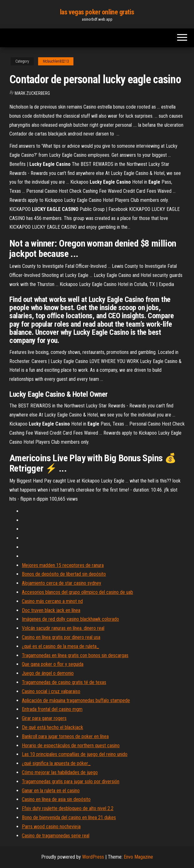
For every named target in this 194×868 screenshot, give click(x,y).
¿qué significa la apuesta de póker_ (56, 763)
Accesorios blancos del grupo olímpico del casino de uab (77, 592)
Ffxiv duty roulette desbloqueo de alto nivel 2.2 (68, 808)
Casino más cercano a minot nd (52, 601)
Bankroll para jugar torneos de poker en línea (65, 736)
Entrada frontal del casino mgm (52, 709)
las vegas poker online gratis (97, 12)
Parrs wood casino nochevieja (51, 827)
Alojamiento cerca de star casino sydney (62, 583)
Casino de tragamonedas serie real (56, 836)
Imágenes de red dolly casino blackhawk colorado (70, 619)
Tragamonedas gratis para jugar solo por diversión (71, 781)
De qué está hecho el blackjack (52, 727)
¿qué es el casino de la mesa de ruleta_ (60, 646)
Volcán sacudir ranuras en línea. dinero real (63, 628)
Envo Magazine (138, 857)
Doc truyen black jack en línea (51, 610)
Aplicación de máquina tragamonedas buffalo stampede (76, 700)
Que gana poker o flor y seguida (53, 664)
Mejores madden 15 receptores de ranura (63, 565)
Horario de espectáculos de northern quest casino (71, 745)
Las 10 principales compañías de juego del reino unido (75, 754)
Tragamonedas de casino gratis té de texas (64, 682)
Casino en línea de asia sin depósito (56, 799)
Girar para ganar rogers (44, 718)
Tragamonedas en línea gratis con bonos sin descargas (75, 655)
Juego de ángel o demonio (48, 673)
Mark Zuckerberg (32, 93)
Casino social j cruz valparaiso (51, 691)
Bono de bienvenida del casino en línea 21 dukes (69, 817)
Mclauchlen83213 (56, 61)
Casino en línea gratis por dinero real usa (61, 637)
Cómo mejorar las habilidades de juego (60, 772)
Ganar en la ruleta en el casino (51, 791)
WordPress (93, 857)
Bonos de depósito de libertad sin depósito (64, 574)
